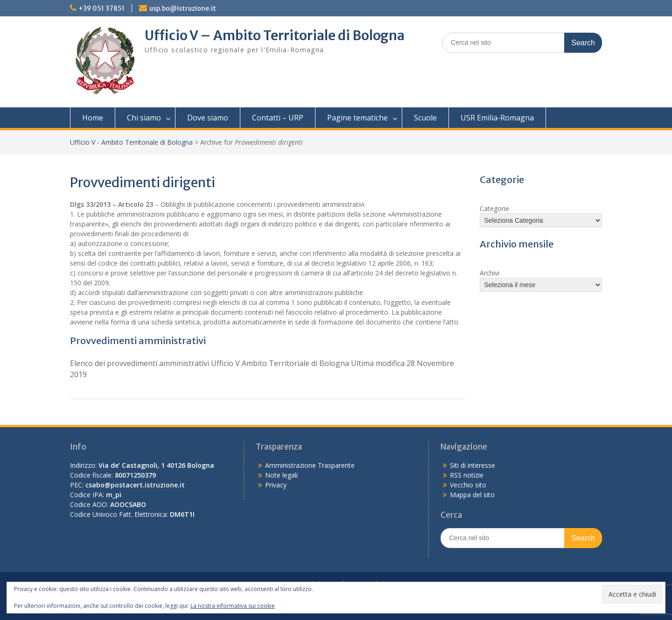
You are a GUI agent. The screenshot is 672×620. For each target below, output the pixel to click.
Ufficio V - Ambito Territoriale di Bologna (131, 142)
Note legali (281, 475)
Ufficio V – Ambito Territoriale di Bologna (275, 35)
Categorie (494, 208)
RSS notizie (467, 475)
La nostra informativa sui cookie (233, 606)
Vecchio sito (468, 485)
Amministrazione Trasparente (310, 465)
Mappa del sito (472, 495)
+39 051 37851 (101, 8)
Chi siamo (144, 118)
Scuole (425, 118)
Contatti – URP (278, 118)
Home (93, 118)
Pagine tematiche (357, 118)
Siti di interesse (472, 465)
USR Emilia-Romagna (497, 118)
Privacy (276, 485)
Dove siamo (208, 118)
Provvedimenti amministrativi (138, 341)
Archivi (490, 273)
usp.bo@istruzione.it (183, 8)
